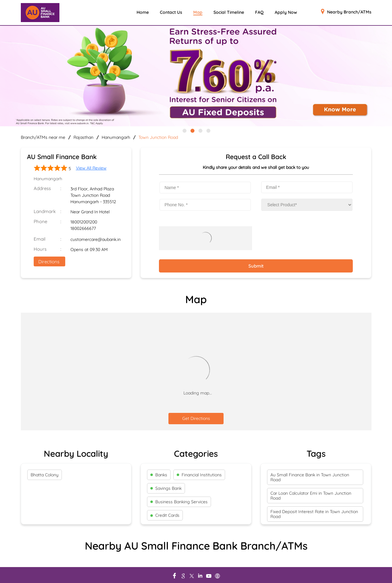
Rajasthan (83, 137)
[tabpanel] (196, 76)
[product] (307, 205)
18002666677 (83, 228)
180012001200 (84, 222)
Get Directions (196, 418)
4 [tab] (208, 130)
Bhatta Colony (45, 475)
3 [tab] (200, 130)
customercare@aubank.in (96, 239)
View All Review (91, 168)
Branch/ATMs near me (43, 137)
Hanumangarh (116, 137)
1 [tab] (184, 130)
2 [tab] (192, 130)
